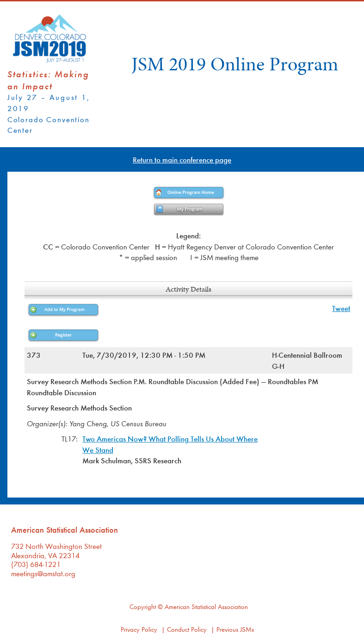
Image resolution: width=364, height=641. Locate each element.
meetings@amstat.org (43, 573)
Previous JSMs (235, 629)
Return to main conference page (182, 159)
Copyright (143, 607)
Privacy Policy (139, 629)
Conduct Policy (187, 629)
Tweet (341, 308)
